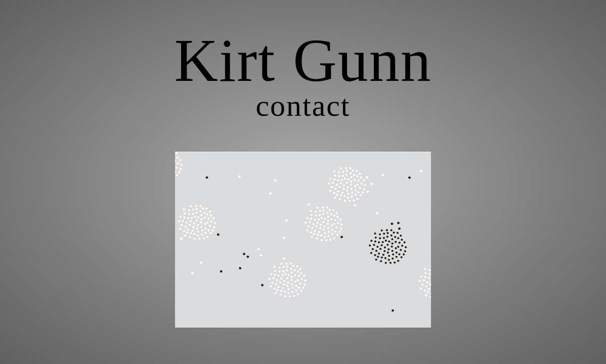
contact (303, 106)
